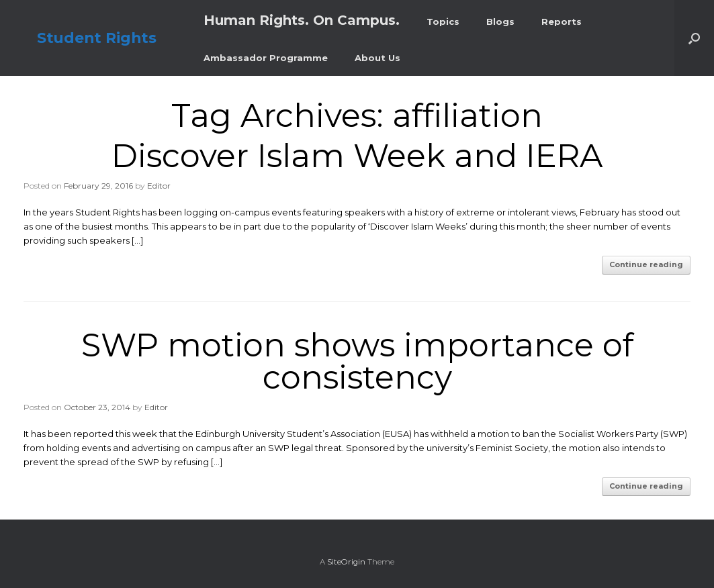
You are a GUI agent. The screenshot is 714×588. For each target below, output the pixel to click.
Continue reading (646, 264)
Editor (159, 186)
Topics (443, 21)
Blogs (500, 21)
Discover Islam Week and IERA (357, 156)
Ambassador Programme (266, 58)
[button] (694, 38)
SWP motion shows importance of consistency (357, 361)
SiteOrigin (346, 562)
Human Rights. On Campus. (302, 20)
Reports (562, 21)
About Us (377, 58)
